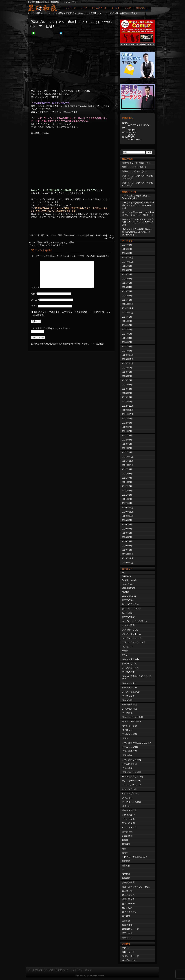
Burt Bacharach (129, 580)
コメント (35, 288)
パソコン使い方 (129, 789)
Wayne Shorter (129, 596)
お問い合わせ (142, 8)
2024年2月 (127, 347)
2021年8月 (127, 474)
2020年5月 (127, 537)
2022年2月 (127, 448)
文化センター (64, 970)
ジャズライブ (128, 696)
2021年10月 (128, 465)
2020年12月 (128, 508)
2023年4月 (127, 389)
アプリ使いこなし (130, 630)
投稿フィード (128, 952)
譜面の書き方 (128, 895)
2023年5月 (127, 385)
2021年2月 (127, 499)
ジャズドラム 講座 (131, 692)
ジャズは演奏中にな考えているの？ (137, 678)
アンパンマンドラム (131, 634)
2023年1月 (127, 402)
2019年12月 (128, 554)
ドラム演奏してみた (131, 760)
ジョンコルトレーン (131, 721)
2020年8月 (127, 524)
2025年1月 (127, 300)
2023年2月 (127, 397)
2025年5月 (127, 283)
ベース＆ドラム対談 (131, 802)
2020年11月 (128, 512)
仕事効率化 (127, 832)
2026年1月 (127, 253)
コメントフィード (130, 956)
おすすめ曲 (127, 613)
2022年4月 (127, 440)
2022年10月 (128, 414)
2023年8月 (127, 372)
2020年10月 (128, 516)
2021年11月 (128, 461)
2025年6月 (127, 279)
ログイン (126, 948)
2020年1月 (127, 550)
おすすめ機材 (128, 617)
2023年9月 (127, 368)
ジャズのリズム (129, 664)
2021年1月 (127, 503)
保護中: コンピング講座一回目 (136, 163)
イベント (116, 8)
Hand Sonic (127, 584)
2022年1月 (127, 452)
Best (124, 573)
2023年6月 (127, 380)
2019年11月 (128, 558)
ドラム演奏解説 (129, 764)
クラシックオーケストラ (134, 642)
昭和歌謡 (126, 861)
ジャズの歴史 (128, 672)
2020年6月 (127, 533)
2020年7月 (127, 529)
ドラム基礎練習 (129, 751)
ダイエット (127, 730)
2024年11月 (128, 308)
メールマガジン (36, 970)
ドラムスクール (99, 8)
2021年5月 (127, 486)
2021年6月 (127, 482)
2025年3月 (127, 291)
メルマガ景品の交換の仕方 (135, 196)
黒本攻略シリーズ (130, 929)
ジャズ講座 (50, 970)
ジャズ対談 (127, 700)
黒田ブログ (127, 938)
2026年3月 (127, 245)
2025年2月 (127, 296)
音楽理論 (126, 916)
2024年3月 (127, 342)
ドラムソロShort (130, 747)
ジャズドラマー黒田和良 (42, 8)
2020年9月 (127, 520)
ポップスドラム (129, 810)
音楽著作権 (127, 925)
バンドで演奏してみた (133, 777)
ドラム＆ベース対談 (131, 772)
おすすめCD (128, 600)
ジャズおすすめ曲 (130, 659)
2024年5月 (127, 334)
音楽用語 (126, 921)
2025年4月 (127, 287)
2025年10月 (128, 262)
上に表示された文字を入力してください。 (51, 328)
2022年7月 (127, 427)
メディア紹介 (128, 815)
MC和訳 (126, 592)
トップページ (69, 8)
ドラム (125, 738)
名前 (34, 294)
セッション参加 (129, 726)
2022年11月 (128, 410)
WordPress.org (129, 960)
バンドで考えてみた (131, 781)
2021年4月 (127, 491)
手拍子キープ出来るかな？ (135, 857)
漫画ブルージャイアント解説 (72, 235)
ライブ (84, 8)
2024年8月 (127, 321)
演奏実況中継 (128, 882)
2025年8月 (127, 270)
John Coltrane (129, 588)
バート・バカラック (131, 785)
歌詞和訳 (126, 878)
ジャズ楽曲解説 (129, 704)
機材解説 (126, 874)
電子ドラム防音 (129, 912)
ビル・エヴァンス (130, 793)
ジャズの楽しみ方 (130, 668)
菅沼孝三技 (127, 891)
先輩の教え (127, 836)
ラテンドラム (128, 819)
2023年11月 (128, 359)
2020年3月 (127, 546)
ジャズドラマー (129, 688)
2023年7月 (127, 376)
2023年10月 (128, 363)
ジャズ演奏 (127, 713)
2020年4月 (127, 541)
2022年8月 (127, 423)
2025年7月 (127, 274)
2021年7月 (127, 478)
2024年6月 (127, 330)
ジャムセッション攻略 (133, 717)
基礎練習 (126, 844)
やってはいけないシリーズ (135, 621)
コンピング (127, 647)
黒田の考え (127, 933)
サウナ (125, 651)
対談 (124, 849)
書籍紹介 (126, 866)
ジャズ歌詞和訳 (129, 709)
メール (35, 300)
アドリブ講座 (128, 625)
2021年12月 (128, 457)
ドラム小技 (127, 755)
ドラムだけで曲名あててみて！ (137, 743)
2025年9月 (127, 266)
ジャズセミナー (129, 683)
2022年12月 (128, 406)
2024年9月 (127, 317)
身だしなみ (127, 908)
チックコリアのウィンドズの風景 (46, 245)
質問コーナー (128, 904)
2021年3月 (127, 495)
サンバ (125, 655)
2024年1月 (127, 351)
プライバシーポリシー (83, 970)
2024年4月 (127, 338)
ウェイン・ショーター (133, 638)
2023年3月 (127, 393)
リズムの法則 (128, 823)
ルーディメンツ (129, 827)
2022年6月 (127, 431)
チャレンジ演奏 (129, 734)
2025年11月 (128, 258)
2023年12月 (128, 355)
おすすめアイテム (130, 604)
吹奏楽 (125, 840)
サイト (34, 306)
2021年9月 (127, 469)
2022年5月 (127, 436)
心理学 (125, 853)
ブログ (128, 8)
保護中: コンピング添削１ (134, 167)
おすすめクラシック (131, 608)
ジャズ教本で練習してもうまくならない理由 (51, 242)
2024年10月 (128, 313)
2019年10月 (128, 563)
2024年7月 (127, 325)
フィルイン (127, 798)
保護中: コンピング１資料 (134, 171)
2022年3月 (127, 444)
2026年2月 (127, 249)
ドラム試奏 (127, 768)
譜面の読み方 (128, 899)
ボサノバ (126, 806)
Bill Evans (127, 576)
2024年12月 (128, 304)
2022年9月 (127, 419)
